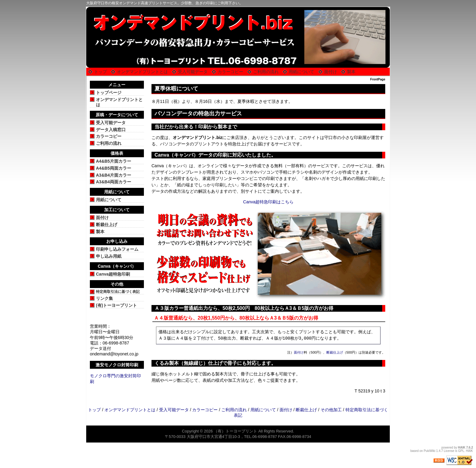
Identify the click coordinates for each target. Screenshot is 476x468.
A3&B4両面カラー (114, 182)
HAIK (462, 448)
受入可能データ (193, 72)
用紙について (301, 72)
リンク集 (104, 298)
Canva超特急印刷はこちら (268, 202)
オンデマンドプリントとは (142, 72)
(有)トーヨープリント (116, 305)
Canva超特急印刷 (113, 274)
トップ (100, 72)
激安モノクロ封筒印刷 (117, 365)
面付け (331, 72)
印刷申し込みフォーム (117, 249)
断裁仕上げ (335, 352)
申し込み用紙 (109, 256)
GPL (461, 451)
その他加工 (331, 410)
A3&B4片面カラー (114, 175)
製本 (351, 72)
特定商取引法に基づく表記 (118, 292)
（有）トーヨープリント (235, 431)
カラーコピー (230, 72)
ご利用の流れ (266, 72)
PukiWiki (430, 451)
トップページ (109, 93)
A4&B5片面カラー (114, 161)
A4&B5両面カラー (114, 168)
